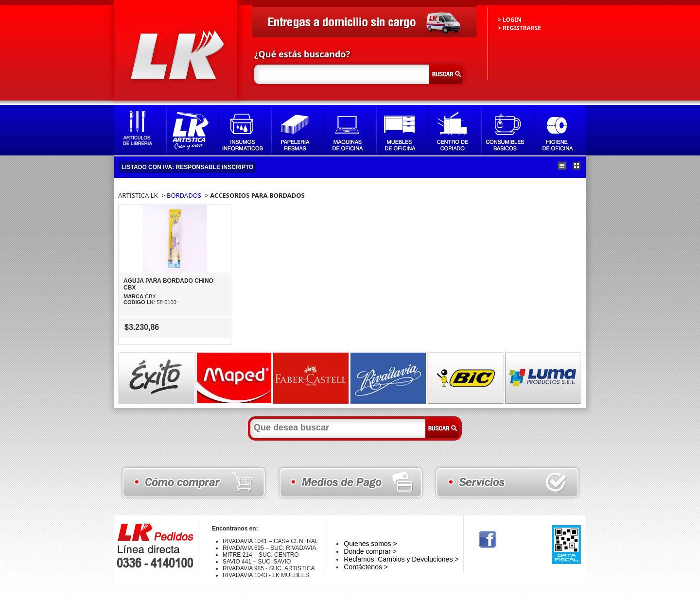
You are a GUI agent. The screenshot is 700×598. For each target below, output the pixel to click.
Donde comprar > (370, 551)
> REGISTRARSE (519, 28)
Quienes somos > (370, 544)
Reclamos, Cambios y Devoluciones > (401, 559)
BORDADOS (184, 195)
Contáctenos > (366, 567)
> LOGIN (510, 20)
